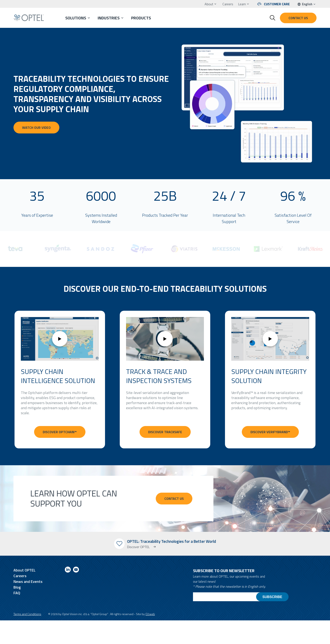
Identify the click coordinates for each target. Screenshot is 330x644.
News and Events (28, 581)
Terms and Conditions (27, 614)
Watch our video (36, 128)
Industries (109, 18)
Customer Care (277, 4)
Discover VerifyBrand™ (270, 432)
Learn (242, 4)
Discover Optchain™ (60, 432)
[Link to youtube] (76, 570)
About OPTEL (25, 570)
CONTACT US (174, 499)
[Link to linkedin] (68, 570)
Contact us (298, 18)
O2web (150, 614)
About (209, 4)
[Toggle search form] (273, 18)
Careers (228, 4)
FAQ (17, 593)
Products (141, 18)
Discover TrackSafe (165, 432)
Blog (17, 587)
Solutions (76, 18)
